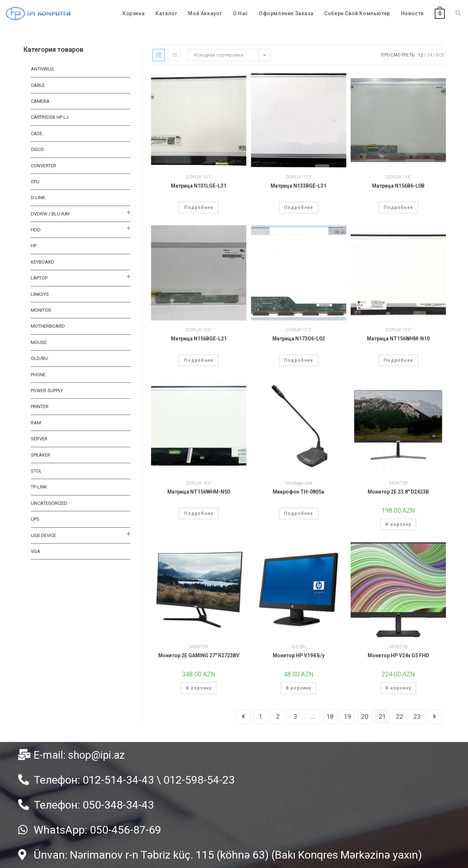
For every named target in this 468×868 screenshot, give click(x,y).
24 (430, 55)
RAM (36, 423)
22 (400, 716)
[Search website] (458, 13)
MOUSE (39, 342)
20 (365, 716)
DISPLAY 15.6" (398, 177)
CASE (37, 133)
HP (34, 246)
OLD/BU (298, 647)
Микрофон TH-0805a (298, 492)
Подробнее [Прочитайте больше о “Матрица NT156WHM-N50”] (199, 513)
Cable (38, 85)
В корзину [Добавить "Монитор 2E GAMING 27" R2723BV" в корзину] (199, 688)
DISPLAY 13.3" (299, 177)
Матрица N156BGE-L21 (199, 339)
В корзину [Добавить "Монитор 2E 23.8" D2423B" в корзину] (398, 524)
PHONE (38, 375)
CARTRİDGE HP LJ (50, 117)
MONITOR (398, 483)
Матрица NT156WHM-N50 (199, 492)
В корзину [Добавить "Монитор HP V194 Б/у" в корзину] (299, 688)
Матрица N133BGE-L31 (298, 186)
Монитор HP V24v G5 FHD (398, 655)
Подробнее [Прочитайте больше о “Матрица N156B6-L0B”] (398, 207)
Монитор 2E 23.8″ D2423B (398, 492)
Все (440, 55)
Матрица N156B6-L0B (398, 186)
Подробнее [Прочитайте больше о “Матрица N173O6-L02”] (299, 360)
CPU (35, 182)
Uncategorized (298, 483)
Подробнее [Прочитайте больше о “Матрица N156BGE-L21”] (199, 360)
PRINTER (40, 406)
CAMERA (40, 101)
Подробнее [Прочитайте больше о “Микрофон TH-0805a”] (299, 513)
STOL (36, 471)
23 (417, 716)
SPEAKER (41, 455)
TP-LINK (39, 487)
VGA (35, 551)
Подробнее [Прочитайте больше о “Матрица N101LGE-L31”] (199, 207)
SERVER (39, 439)
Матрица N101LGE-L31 (199, 186)
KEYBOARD (43, 262)
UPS (35, 519)
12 (421, 55)
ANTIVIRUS (42, 69)
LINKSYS (40, 294)
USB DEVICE (43, 535)
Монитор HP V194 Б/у (299, 655)
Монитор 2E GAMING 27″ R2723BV (199, 655)
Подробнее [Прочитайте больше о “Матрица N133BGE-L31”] (299, 207)
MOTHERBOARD (48, 326)
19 (347, 716)
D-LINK (38, 198)
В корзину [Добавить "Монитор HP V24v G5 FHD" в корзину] (398, 688)
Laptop (39, 278)
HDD (36, 230)
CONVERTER (43, 166)
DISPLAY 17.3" (299, 330)
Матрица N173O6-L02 (299, 339)
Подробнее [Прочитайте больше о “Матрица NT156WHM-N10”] (398, 360)
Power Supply (47, 391)
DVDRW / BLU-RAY (50, 214)
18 (330, 716)
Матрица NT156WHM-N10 (398, 339)
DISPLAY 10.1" (199, 177)
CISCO (37, 149)
